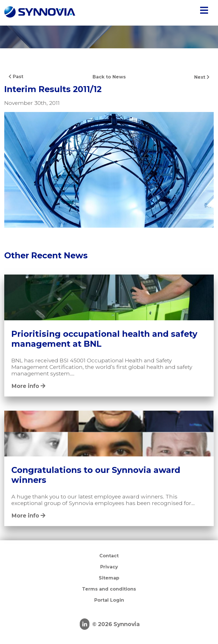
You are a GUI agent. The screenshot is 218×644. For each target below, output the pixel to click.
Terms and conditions (109, 589)
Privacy (109, 567)
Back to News (109, 77)
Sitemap (109, 578)
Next (202, 77)
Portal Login (109, 600)
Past (16, 77)
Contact (109, 556)
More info (28, 386)
